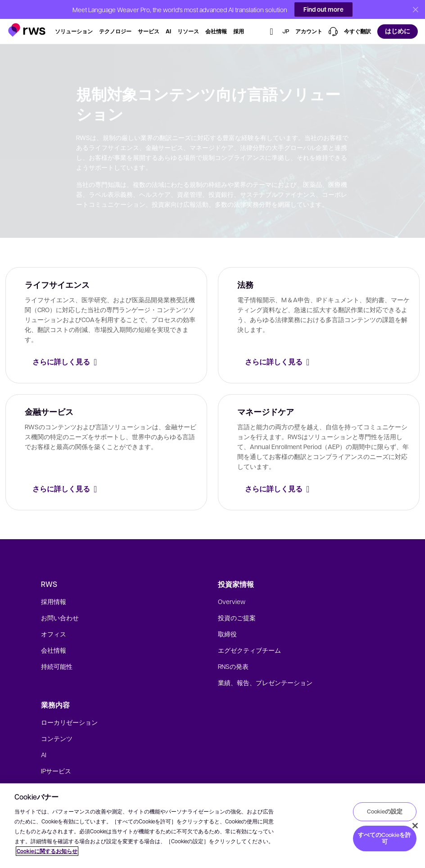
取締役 (227, 634)
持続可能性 (57, 666)
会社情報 (54, 650)
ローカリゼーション (69, 722)
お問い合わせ (60, 618)
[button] (27, 26)
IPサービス (56, 771)
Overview (232, 601)
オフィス (54, 634)
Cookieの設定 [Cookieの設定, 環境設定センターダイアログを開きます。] (385, 811)
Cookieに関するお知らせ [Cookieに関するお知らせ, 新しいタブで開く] (47, 851)
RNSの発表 (233, 666)
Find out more (323, 9)
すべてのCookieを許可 (384, 838)
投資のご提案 (237, 618)
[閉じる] (415, 826)
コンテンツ (57, 738)
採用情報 (54, 601)
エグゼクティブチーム (249, 650)
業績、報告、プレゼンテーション (265, 682)
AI (44, 754)
